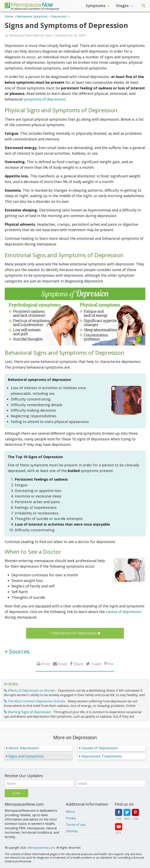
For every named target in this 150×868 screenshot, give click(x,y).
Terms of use (76, 825)
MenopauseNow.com (41, 848)
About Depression (24, 748)
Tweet (96, 664)
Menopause (29, 5)
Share (78, 664)
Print (46, 664)
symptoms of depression (45, 99)
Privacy (71, 818)
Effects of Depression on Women (32, 690)
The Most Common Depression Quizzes (37, 701)
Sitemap (72, 831)
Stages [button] (125, 6)
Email (63, 664)
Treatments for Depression (73, 633)
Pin (111, 664)
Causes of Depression (100, 748)
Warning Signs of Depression (29, 712)
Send (17, 793)
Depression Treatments (102, 756)
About (70, 811)
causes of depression (124, 612)
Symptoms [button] (98, 6)
